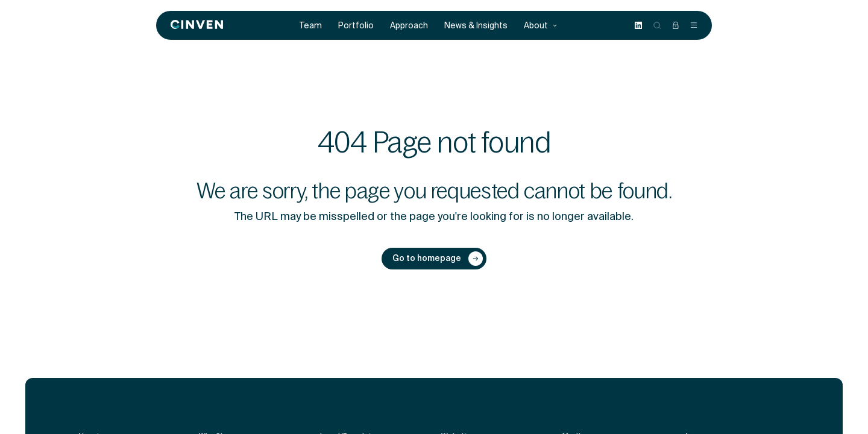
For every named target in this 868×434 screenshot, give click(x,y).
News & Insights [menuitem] (476, 26)
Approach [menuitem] (409, 26)
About (541, 26)
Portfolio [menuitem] (356, 26)
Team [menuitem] (311, 26)
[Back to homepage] (197, 25)
